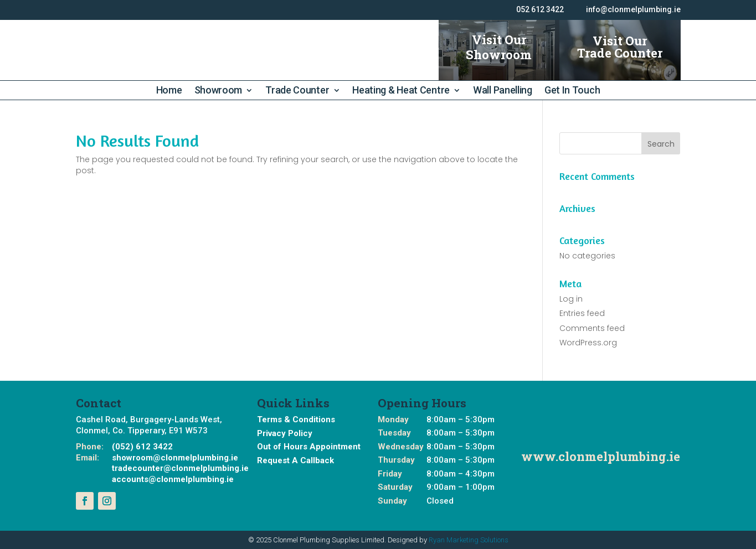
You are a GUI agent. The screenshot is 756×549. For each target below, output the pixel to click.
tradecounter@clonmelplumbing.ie (180, 468)
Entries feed (582, 313)
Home (169, 91)
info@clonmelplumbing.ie (633, 9)
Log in (571, 299)
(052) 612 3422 (142, 447)
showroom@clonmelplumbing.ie (175, 458)
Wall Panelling (503, 91)
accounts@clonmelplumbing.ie (173, 479)
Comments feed (592, 328)
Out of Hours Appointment (309, 447)
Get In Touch (572, 91)
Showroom (218, 91)
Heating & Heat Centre (401, 91)
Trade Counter (297, 91)
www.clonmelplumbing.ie (601, 456)
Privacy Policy (285, 433)
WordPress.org (588, 343)
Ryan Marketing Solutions (469, 540)
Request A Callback (295, 460)
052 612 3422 (540, 9)
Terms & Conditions (296, 419)
